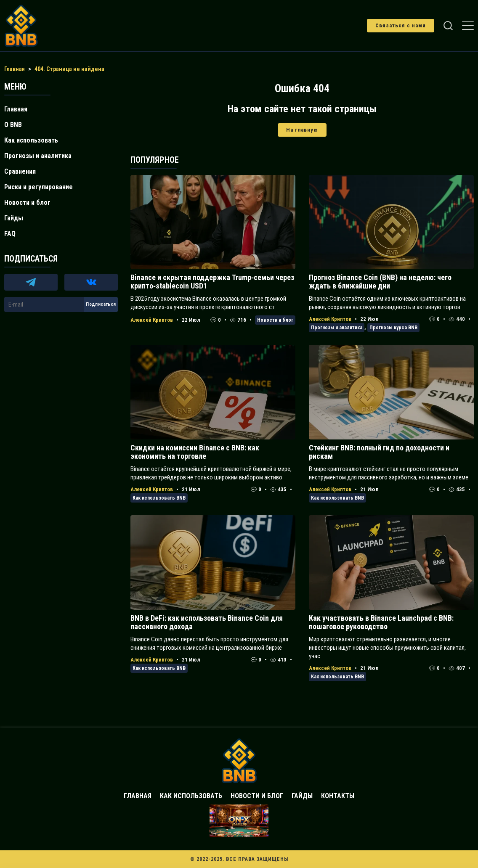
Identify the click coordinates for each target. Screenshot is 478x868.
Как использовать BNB (159, 498)
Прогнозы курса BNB (393, 328)
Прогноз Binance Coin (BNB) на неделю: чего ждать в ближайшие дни (380, 282)
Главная (16, 109)
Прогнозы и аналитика (337, 328)
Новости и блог (275, 320)
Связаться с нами (401, 25)
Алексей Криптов (152, 320)
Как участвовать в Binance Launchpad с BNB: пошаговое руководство (381, 622)
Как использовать (31, 140)
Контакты (338, 796)
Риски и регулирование (39, 187)
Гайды (14, 218)
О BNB (13, 125)
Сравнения (20, 171)
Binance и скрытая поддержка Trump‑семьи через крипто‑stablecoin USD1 (212, 282)
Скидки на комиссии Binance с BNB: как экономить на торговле (195, 452)
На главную (302, 130)
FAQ (10, 234)
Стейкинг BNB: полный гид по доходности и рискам (379, 452)
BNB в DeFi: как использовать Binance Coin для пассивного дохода (207, 622)
